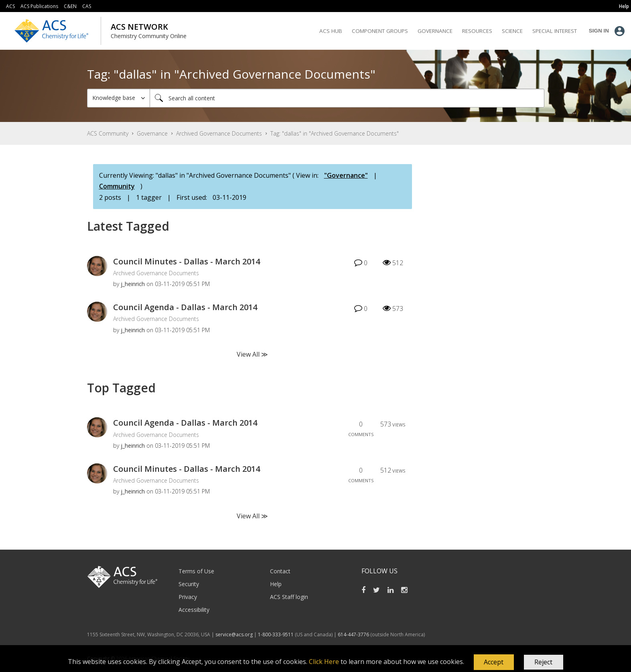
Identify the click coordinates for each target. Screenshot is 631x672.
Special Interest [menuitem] (555, 31)
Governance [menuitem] (435, 31)
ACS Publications (39, 6)
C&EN (70, 6)
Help (276, 584)
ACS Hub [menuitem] (331, 31)
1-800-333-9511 (276, 634)
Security (189, 584)
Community (117, 186)
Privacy (188, 597)
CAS (87, 6)
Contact (280, 571)
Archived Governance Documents (219, 133)
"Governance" (346, 175)
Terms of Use (196, 571)
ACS (10, 6)
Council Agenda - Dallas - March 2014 (185, 307)
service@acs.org (234, 634)
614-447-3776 (354, 634)
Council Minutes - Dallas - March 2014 (187, 261)
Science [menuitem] (512, 31)
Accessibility (194, 610)
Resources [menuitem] (477, 31)
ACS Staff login (289, 597)
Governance (152, 133)
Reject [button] (543, 662)
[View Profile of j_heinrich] (133, 284)
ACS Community (108, 133)
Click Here (324, 662)
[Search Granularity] (119, 98)
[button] (494, 662)
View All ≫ (252, 354)
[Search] (347, 98)
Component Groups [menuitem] (380, 31)
